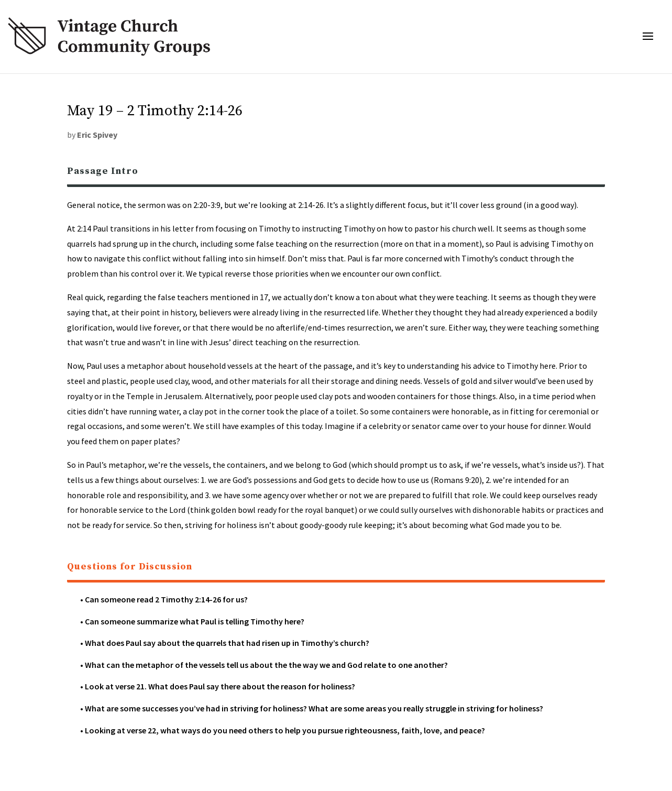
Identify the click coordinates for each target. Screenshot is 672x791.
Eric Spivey (97, 135)
